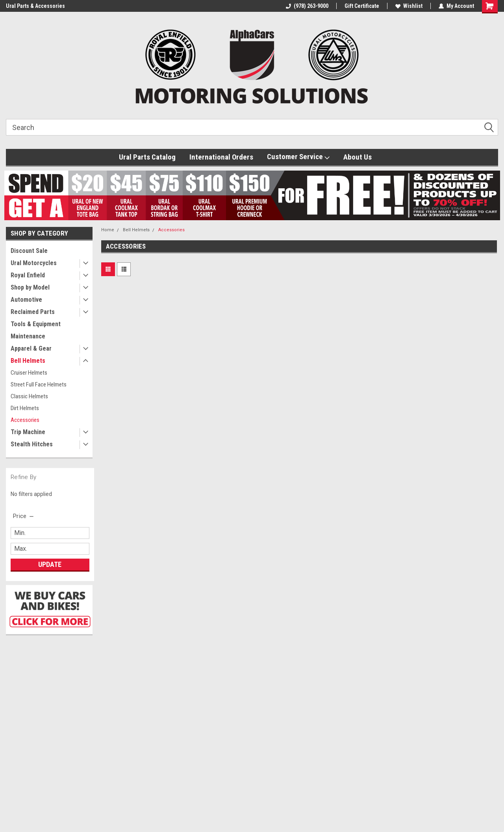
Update (50, 564)
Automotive (26, 300)
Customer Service (298, 157)
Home (108, 230)
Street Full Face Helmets (39, 384)
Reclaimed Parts (33, 312)
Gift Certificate (362, 6)
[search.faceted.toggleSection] (24, 516)
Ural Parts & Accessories (35, 6)
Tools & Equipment (36, 324)
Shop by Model (30, 287)
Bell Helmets (28, 361)
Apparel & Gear (31, 348)
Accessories (25, 420)
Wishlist (409, 6)
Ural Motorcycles (34, 263)
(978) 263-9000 (307, 6)
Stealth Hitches (32, 444)
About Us (358, 157)
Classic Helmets (29, 396)
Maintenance (28, 336)
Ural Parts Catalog (147, 157)
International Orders (221, 157)
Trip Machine (28, 432)
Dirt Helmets (25, 408)
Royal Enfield (28, 275)
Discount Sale (29, 251)
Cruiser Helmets (29, 373)
